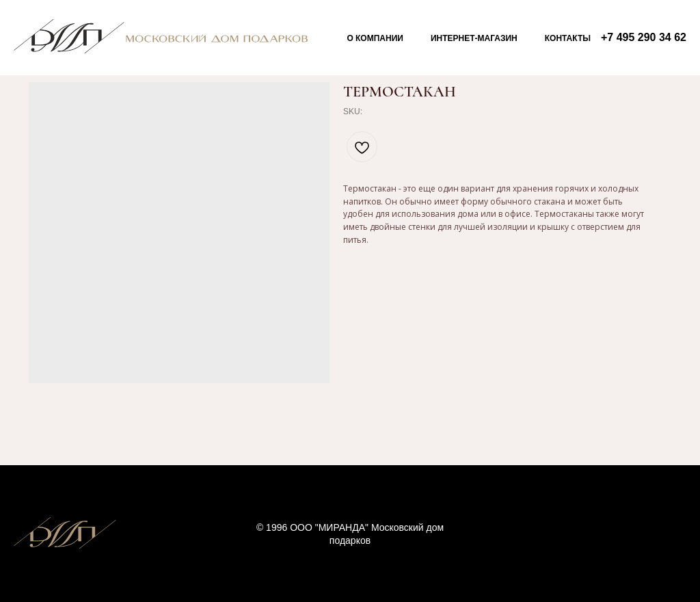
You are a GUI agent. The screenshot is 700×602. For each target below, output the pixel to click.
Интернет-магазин (474, 38)
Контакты (568, 38)
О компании (375, 38)
